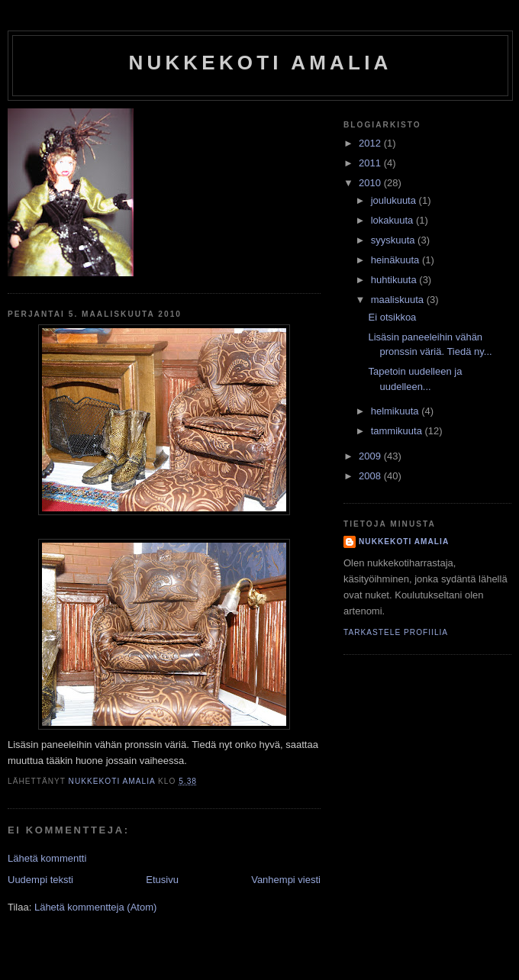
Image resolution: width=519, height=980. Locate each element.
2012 (371, 143)
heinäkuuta (397, 260)
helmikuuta (396, 411)
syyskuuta (394, 240)
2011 (371, 163)
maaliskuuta (399, 300)
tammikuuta (398, 431)
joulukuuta (395, 200)
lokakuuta (393, 220)
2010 (371, 183)
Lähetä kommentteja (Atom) (95, 907)
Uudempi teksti (40, 880)
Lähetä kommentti (47, 858)
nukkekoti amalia (260, 63)
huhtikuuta (395, 280)
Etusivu (162, 880)
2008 (371, 476)
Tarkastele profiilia (396, 632)
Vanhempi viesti (286, 880)
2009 (371, 456)
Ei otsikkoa (392, 317)
